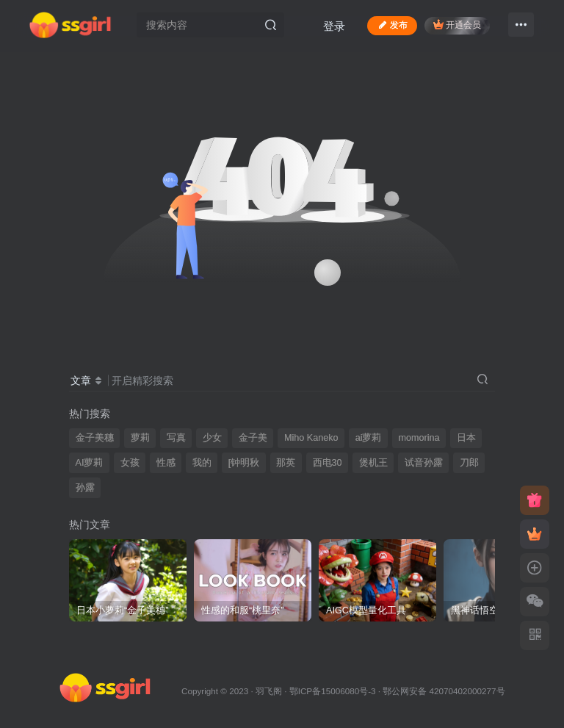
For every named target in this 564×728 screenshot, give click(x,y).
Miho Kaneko (311, 438)
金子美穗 (95, 438)
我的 (202, 463)
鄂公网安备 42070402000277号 (444, 691)
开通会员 (457, 25)
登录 (334, 26)
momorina (419, 438)
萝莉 (140, 438)
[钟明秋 (244, 463)
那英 (286, 463)
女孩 (130, 463)
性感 (166, 463)
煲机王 (373, 463)
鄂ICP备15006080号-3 (333, 691)
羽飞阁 (269, 691)
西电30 (328, 463)
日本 (466, 438)
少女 (212, 438)
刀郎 (469, 463)
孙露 (85, 488)
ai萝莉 (369, 438)
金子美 (253, 438)
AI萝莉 (90, 463)
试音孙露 (424, 463)
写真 (176, 438)
